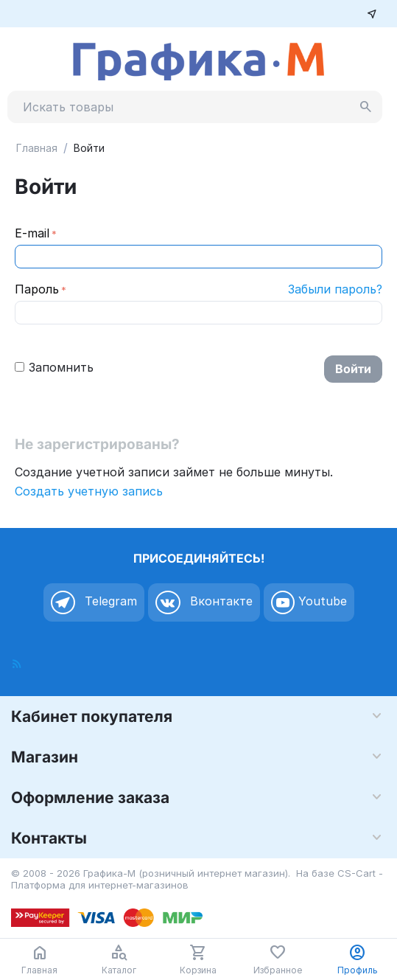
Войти (353, 369)
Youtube (309, 602)
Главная (37, 148)
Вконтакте (204, 602)
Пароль (37, 289)
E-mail (32, 233)
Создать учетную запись (89, 491)
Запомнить (54, 367)
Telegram (94, 602)
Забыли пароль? (335, 289)
